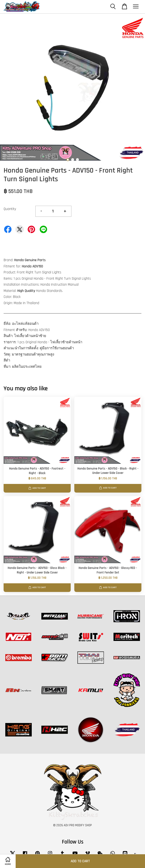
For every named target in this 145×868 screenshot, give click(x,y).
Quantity (10, 209)
